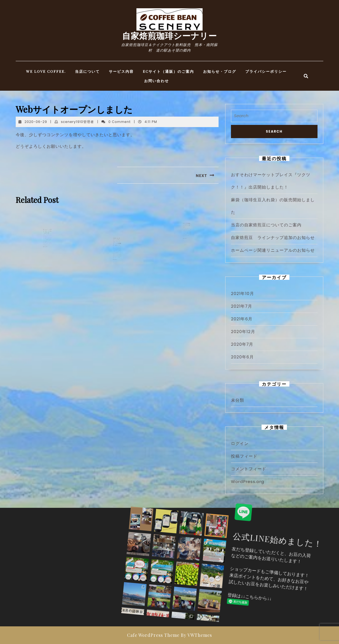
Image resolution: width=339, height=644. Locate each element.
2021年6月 (242, 319)
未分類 (238, 400)
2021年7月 (242, 306)
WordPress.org (248, 481)
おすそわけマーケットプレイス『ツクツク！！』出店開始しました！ (117, 251)
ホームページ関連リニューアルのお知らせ (47, 241)
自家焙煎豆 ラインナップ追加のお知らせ (273, 238)
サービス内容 (121, 71)
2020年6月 (242, 357)
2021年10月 (243, 293)
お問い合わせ (157, 81)
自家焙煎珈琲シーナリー (169, 36)
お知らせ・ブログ (220, 71)
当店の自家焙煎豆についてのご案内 (266, 225)
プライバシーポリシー (266, 71)
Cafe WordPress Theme (153, 635)
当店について (87, 71)
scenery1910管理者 (77, 122)
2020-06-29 (36, 122)
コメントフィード (249, 469)
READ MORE (46, 251)
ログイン (240, 443)
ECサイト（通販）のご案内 (168, 71)
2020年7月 (242, 344)
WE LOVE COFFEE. (46, 71)
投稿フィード (244, 456)
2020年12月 (243, 332)
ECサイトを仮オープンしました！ (187, 234)
